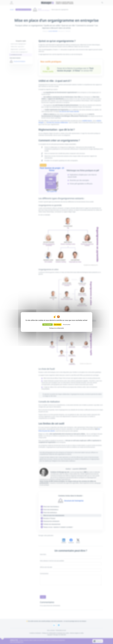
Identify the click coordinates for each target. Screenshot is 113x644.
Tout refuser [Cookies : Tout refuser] (57, 325)
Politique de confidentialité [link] (56, 328)
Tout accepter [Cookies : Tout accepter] (47, 325)
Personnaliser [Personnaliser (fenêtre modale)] (67, 325)
